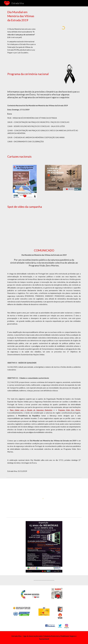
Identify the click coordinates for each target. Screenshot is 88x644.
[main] (21, 34)
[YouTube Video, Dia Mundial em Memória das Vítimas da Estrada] (44, 225)
